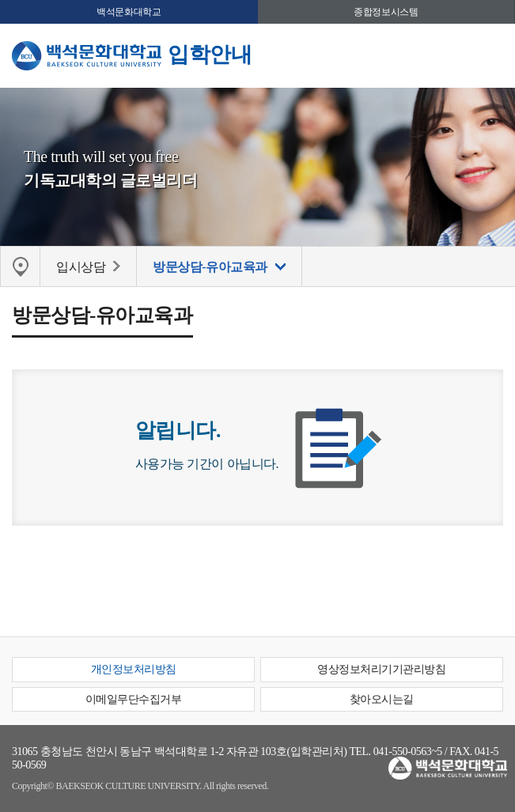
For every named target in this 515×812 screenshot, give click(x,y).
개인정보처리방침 (134, 669)
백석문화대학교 (129, 12)
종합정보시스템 (386, 12)
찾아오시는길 (382, 699)
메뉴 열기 (491, 54)
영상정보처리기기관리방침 (381, 669)
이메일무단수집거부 (134, 699)
